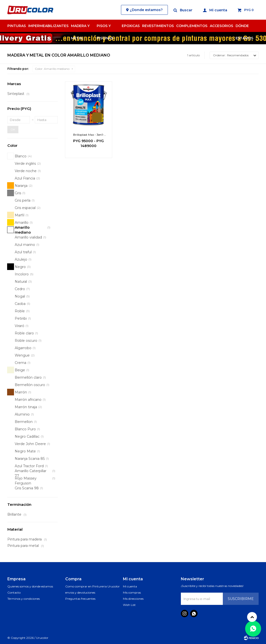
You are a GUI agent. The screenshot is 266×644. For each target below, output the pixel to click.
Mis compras (132, 592)
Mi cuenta (130, 586)
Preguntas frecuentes (80, 599)
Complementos (192, 26)
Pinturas (17, 26)
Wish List (129, 605)
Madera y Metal (80, 28)
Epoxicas (131, 26)
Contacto (14, 592)
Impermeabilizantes (48, 26)
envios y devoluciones (80, 592)
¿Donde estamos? (146, 10)
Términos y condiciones (24, 599)
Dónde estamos (244, 28)
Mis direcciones (133, 599)
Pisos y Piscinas (105, 28)
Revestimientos (158, 26)
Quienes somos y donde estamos (30, 586)
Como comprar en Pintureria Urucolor (93, 586)
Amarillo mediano (52, 69)
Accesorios (221, 26)
